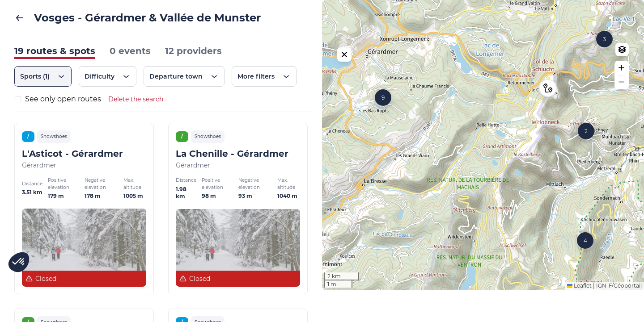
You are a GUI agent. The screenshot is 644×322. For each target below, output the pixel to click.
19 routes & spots (55, 51)
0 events (130, 51)
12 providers (193, 51)
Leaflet (579, 318)
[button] (548, 104)
